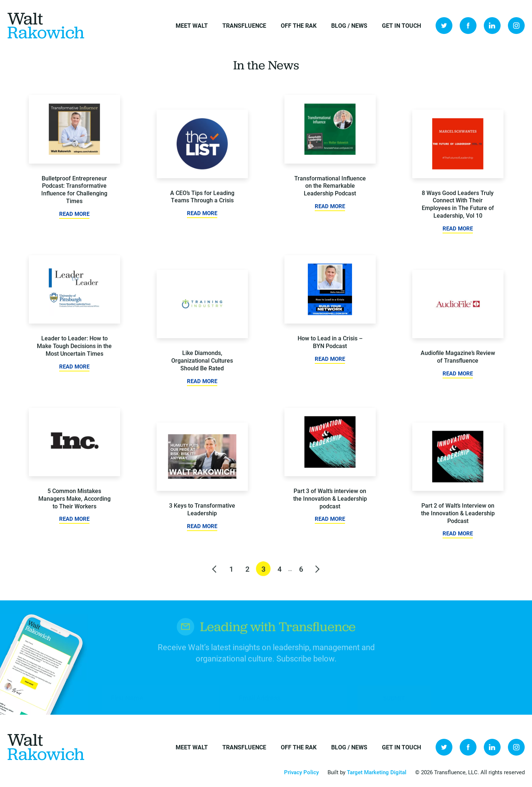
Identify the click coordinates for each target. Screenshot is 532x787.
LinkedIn (492, 26)
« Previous (215, 573)
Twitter (444, 26)
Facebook (468, 26)
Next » (317, 573)
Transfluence (244, 25)
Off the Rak (299, 25)
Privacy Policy (301, 772)
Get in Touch (401, 25)
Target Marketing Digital (377, 772)
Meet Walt (192, 25)
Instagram (516, 26)
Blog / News (349, 25)
